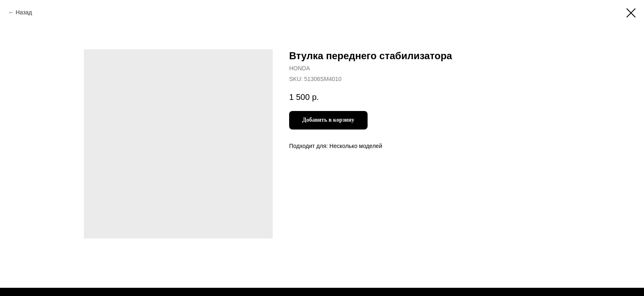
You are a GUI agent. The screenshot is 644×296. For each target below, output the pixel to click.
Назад (24, 12)
